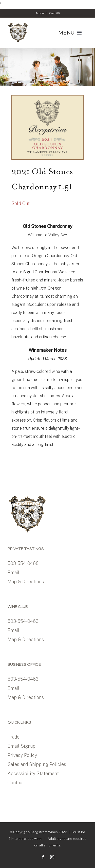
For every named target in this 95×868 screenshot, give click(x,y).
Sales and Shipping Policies (37, 764)
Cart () (54, 13)
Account (41, 13)
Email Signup (22, 746)
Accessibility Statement (33, 773)
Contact (16, 783)
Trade (14, 737)
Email (14, 572)
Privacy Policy (22, 755)
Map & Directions (26, 582)
